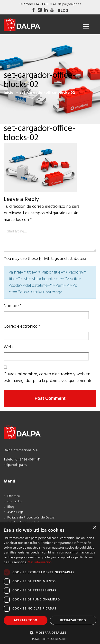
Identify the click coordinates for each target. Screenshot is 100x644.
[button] (50, 632)
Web (8, 347)
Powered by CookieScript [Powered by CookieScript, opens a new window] (50, 639)
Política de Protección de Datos (31, 518)
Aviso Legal (16, 512)
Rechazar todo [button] (73, 620)
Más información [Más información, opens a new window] (40, 562)
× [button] (95, 528)
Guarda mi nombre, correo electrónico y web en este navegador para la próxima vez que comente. (48, 378)
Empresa (14, 496)
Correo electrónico (22, 327)
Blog (63, 11)
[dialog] (50, 583)
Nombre (13, 306)
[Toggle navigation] (86, 26)
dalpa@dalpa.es (69, 4)
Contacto (14, 501)
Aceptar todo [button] (26, 620)
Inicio (9, 93)
